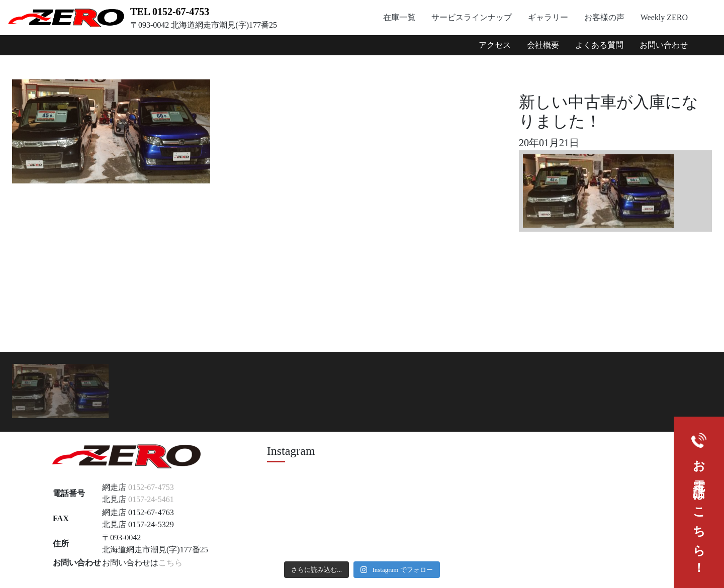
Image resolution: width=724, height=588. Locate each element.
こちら (170, 563)
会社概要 (543, 45)
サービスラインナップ (472, 17)
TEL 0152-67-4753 (170, 12)
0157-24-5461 (151, 499)
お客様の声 (604, 17)
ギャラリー (548, 17)
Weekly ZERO (664, 17)
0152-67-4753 (151, 487)
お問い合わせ (664, 45)
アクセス (495, 45)
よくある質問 (599, 45)
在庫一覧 (399, 17)
